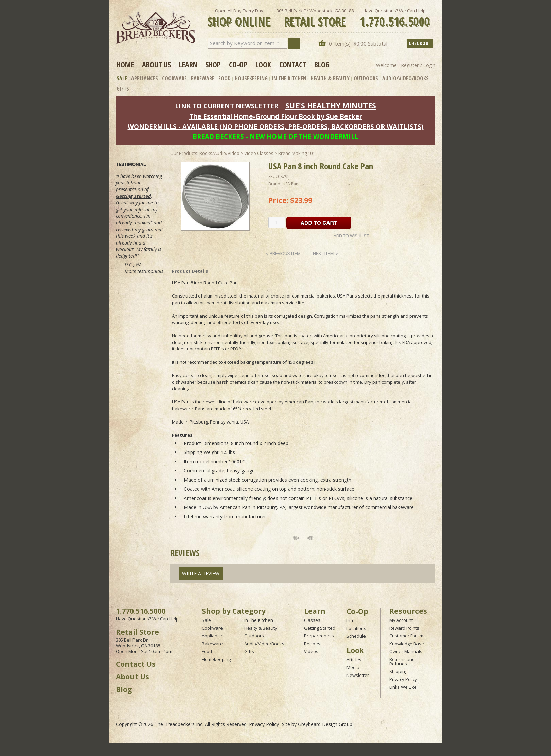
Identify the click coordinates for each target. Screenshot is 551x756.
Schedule (356, 636)
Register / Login (418, 65)
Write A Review (201, 573)
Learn (188, 64)
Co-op (238, 64)
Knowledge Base (407, 644)
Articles (354, 660)
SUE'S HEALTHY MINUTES (331, 105)
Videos (311, 651)
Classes (312, 620)
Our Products (184, 153)
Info (351, 620)
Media (353, 667)
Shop (213, 64)
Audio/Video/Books (405, 78)
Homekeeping (216, 659)
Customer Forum (406, 636)
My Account (401, 620)
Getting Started (133, 196)
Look (263, 64)
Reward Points (404, 628)
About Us (156, 64)
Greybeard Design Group (325, 724)
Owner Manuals (406, 651)
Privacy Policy (403, 679)
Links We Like (403, 687)
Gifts (123, 89)
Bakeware (203, 78)
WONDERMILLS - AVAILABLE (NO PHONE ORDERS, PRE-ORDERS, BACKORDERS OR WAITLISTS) (276, 127)
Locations (356, 628)
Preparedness (319, 636)
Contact (293, 64)
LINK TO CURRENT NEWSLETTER (227, 106)
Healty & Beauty (261, 628)
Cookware (174, 78)
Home (125, 64)
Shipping (398, 671)
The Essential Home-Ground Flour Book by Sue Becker (276, 116)
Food (225, 78)
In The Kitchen (289, 78)
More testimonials (144, 271)
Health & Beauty (330, 78)
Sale (122, 78)
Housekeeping (251, 78)
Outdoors (366, 78)
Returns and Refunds (402, 661)
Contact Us (136, 664)
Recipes (312, 644)
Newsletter (358, 675)
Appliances (145, 78)
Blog (322, 64)
